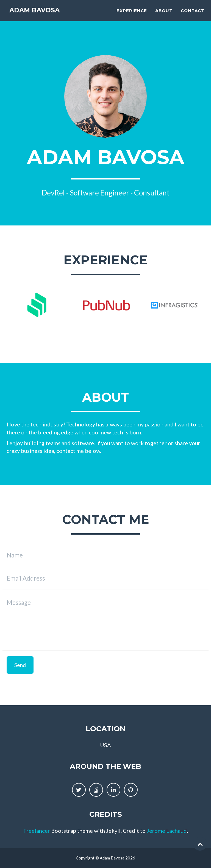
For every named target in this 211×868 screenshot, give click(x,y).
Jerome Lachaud (167, 831)
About (164, 15)
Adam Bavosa (39, 15)
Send (20, 665)
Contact (193, 15)
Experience (132, 15)
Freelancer (37, 831)
